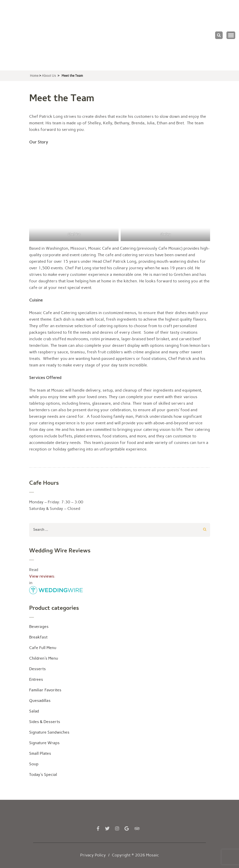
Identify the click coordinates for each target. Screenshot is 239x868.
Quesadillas (40, 701)
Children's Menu (44, 658)
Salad (34, 711)
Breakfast (38, 637)
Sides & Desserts (45, 722)
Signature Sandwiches (49, 732)
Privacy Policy (93, 855)
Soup (34, 764)
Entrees (36, 679)
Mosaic (152, 855)
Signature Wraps (44, 743)
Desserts (37, 669)
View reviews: (42, 576)
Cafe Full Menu (43, 648)
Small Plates (40, 753)
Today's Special (43, 775)
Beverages (39, 627)
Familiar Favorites (45, 690)
